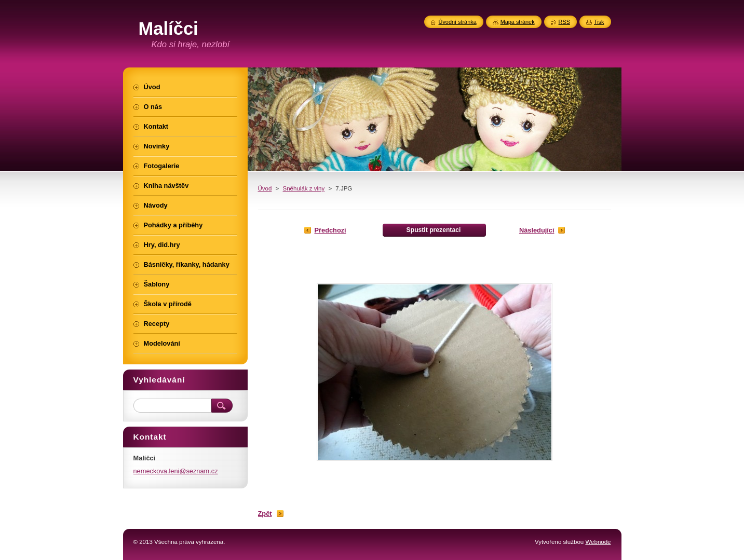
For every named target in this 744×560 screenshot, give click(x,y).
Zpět (265, 514)
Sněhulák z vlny (304, 188)
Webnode (598, 542)
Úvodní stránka (458, 22)
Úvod (265, 188)
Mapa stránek (518, 22)
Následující (537, 230)
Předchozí (330, 230)
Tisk (599, 22)
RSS (564, 22)
